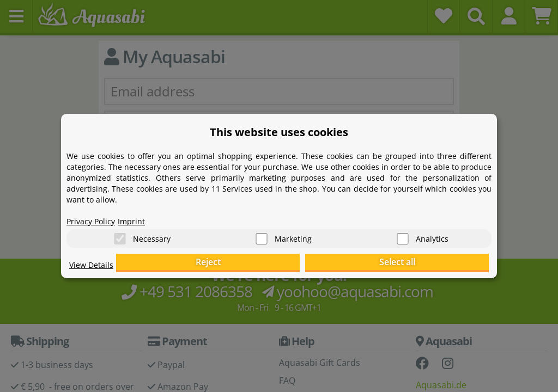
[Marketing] (262, 234)
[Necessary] (120, 234)
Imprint (140, 216)
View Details (94, 270)
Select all (435, 264)
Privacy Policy (94, 216)
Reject (320, 264)
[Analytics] (403, 234)
